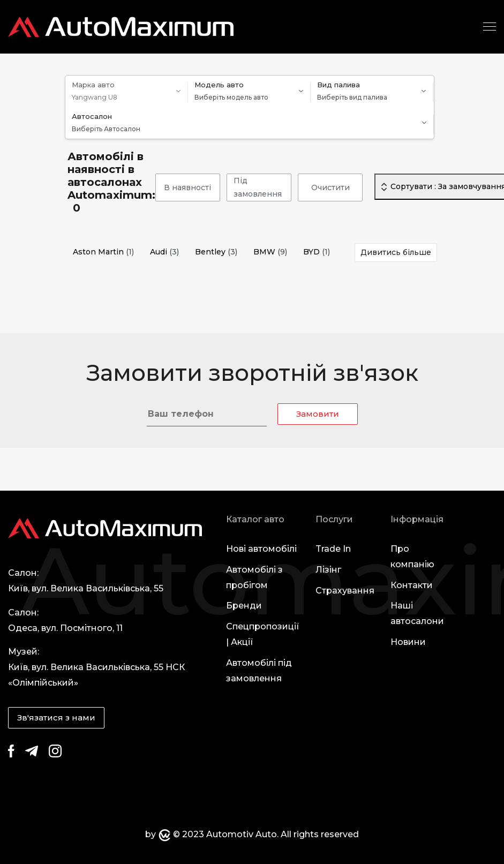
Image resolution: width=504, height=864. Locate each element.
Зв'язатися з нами (56, 718)
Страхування (345, 591)
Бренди (244, 606)
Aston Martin (103, 252)
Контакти (412, 585)
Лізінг (328, 570)
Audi (164, 252)
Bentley (216, 252)
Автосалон (92, 116)
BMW (270, 252)
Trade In (333, 549)
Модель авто (219, 85)
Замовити (318, 414)
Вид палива (338, 85)
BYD (317, 252)
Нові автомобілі (261, 549)
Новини (408, 642)
